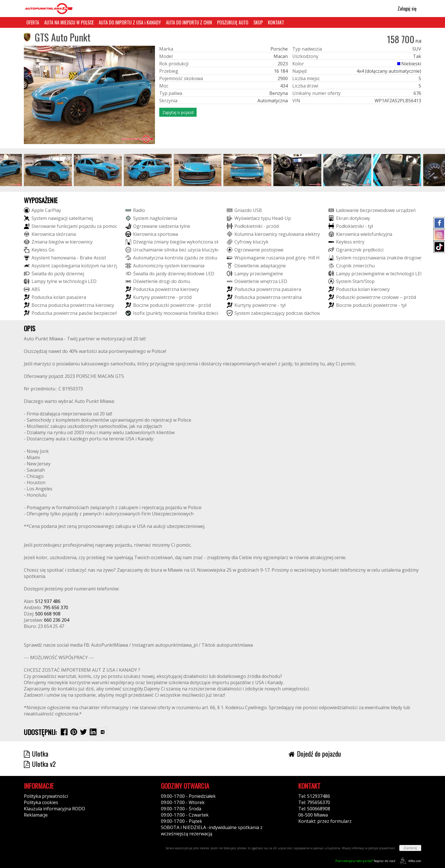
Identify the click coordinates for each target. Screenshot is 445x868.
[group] (48, 170)
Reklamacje (36, 815)
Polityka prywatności (46, 796)
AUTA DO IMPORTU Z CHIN (189, 22)
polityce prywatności (382, 848)
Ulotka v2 (40, 764)
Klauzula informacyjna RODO (54, 809)
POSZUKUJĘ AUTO (233, 22)
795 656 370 (55, 607)
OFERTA (33, 22)
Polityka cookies (41, 802)
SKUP (258, 22)
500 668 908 (48, 614)
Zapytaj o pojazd (178, 112)
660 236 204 (57, 620)
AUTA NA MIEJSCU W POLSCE (69, 22)
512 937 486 (48, 601)
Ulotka (36, 753)
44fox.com (410, 861)
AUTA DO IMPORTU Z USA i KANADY (130, 22)
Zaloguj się (405, 9)
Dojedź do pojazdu (315, 753)
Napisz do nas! (365, 861)
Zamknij (410, 848)
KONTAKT (276, 22)
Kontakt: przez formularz (325, 821)
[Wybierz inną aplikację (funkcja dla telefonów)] (103, 732)
